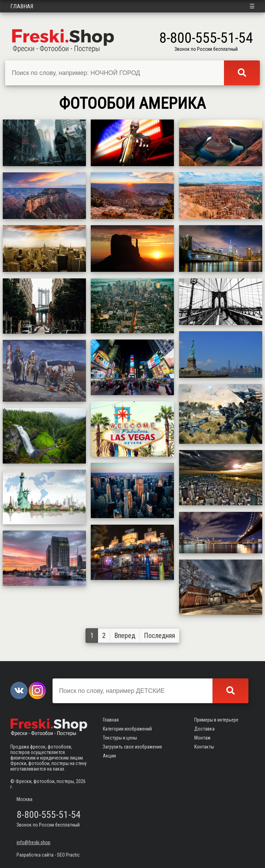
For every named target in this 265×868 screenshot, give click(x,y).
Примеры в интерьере (216, 720)
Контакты (204, 747)
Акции (109, 756)
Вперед (125, 636)
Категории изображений (127, 729)
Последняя (159, 636)
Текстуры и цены (120, 738)
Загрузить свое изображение (132, 747)
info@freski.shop (33, 842)
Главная (22, 6)
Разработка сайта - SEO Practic (48, 855)
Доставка (204, 729)
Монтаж (202, 738)
